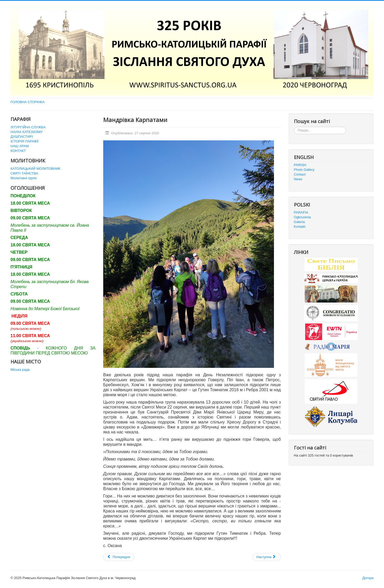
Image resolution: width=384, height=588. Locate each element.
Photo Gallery (304, 170)
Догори (368, 578)
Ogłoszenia (302, 217)
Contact (300, 174)
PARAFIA (301, 212)
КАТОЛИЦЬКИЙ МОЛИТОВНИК (35, 169)
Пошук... (294, 127)
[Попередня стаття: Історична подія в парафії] (119, 557)
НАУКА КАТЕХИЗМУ (27, 132)
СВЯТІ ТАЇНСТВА (24, 173)
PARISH (300, 165)
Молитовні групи (24, 178)
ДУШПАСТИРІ (22, 137)
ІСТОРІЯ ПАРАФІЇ (24, 141)
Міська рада (20, 370)
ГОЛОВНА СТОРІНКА (28, 102)
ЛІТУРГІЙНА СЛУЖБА (28, 127)
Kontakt (300, 227)
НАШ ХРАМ (20, 146)
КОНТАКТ (18, 151)
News (298, 179)
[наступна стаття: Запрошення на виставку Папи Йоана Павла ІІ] (267, 557)
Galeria (299, 222)
